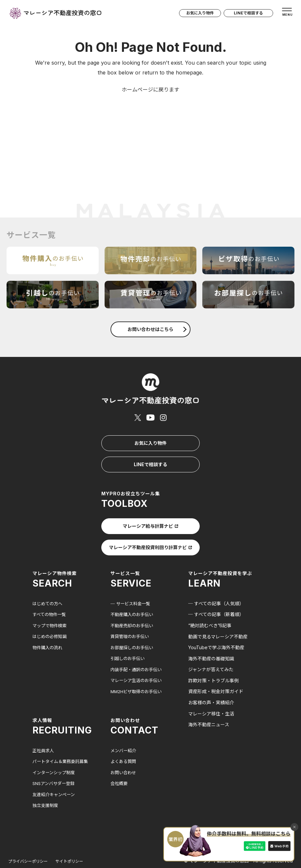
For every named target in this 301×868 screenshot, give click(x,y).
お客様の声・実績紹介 (211, 682)
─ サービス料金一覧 (132, 583)
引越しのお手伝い (129, 639)
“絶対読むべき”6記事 (210, 605)
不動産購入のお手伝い (133, 595)
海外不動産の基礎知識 (211, 639)
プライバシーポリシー (31, 841)
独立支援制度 (46, 785)
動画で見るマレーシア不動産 (218, 617)
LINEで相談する (245, 15)
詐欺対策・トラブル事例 (213, 661)
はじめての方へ (49, 583)
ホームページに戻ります (150, 90)
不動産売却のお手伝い (133, 605)
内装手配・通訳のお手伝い (138, 650)
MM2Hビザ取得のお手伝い (138, 672)
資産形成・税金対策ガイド (216, 672)
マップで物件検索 (51, 605)
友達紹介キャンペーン (55, 775)
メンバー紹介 (124, 730)
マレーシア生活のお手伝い (138, 661)
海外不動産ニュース (209, 705)
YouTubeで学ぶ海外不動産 (216, 627)
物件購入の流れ (49, 627)
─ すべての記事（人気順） (216, 583)
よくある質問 (124, 742)
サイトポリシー (78, 841)
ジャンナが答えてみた (211, 650)
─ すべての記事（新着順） (216, 595)
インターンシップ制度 (55, 753)
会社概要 (120, 764)
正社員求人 (44, 730)
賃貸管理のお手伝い (131, 617)
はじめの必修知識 (51, 617)
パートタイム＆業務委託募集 (62, 742)
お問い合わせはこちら (157, 329)
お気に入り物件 (193, 15)
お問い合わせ (124, 753)
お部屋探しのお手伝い (133, 627)
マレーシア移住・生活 (211, 694)
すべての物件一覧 (50, 595)
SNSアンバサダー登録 (55, 764)
